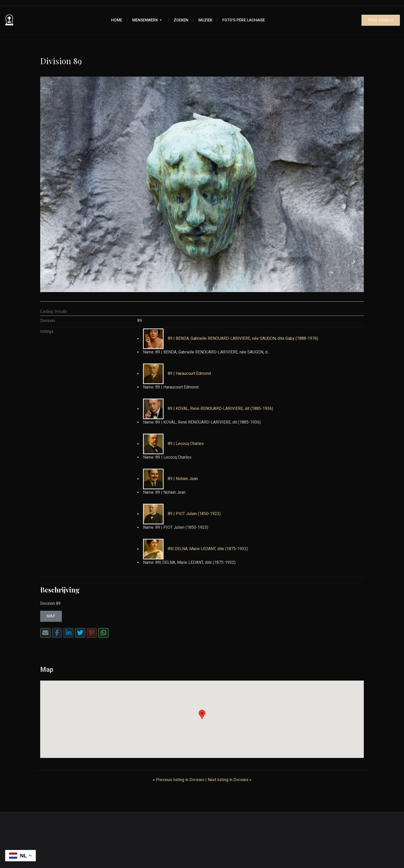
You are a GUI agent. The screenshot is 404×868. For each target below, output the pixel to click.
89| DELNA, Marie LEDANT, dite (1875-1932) (208, 549)
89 (140, 321)
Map (51, 616)
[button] (148, 20)
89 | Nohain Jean (183, 479)
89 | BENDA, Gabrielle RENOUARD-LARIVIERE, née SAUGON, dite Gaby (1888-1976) (243, 339)
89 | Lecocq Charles (186, 444)
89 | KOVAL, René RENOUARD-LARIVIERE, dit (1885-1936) (220, 409)
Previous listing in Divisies (179, 780)
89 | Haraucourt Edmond (189, 374)
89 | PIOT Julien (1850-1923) (194, 514)
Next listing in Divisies (230, 780)
